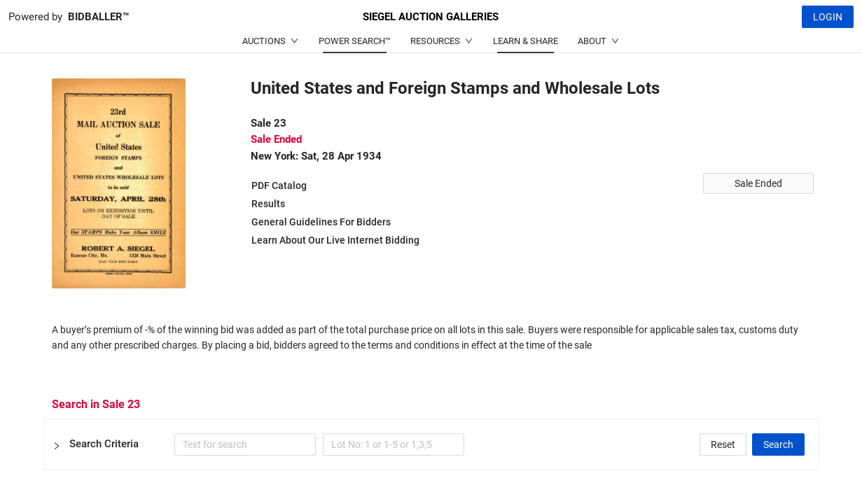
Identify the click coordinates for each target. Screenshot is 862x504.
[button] (431, 444)
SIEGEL (431, 17)
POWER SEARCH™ (355, 41)
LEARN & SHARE (526, 41)
